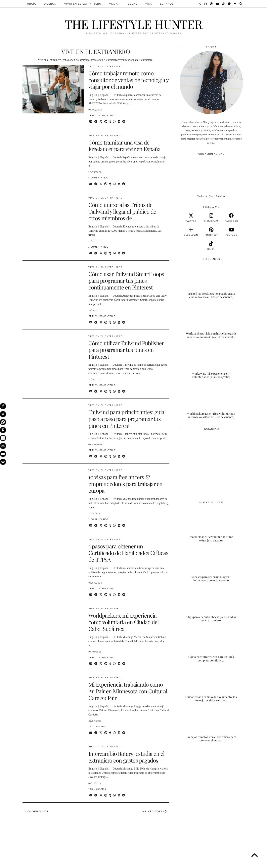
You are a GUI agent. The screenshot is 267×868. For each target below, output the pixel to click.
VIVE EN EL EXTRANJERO (106, 66)
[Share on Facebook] (96, 122)
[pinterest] (211, 232)
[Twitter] (200, 4)
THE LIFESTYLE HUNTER (134, 24)
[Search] (241, 4)
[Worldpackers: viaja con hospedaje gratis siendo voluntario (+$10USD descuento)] (211, 321)
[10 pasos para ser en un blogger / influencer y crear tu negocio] (211, 565)
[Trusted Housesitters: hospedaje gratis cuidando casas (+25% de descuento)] (211, 281)
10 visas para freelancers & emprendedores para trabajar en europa (125, 484)
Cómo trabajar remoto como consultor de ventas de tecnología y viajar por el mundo (128, 80)
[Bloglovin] (235, 4)
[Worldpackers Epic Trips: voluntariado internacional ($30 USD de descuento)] (211, 401)
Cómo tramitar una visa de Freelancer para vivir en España (124, 146)
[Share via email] (91, 122)
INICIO (32, 4)
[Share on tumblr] (110, 122)
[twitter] (191, 218)
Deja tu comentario (102, 115)
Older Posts (37, 811)
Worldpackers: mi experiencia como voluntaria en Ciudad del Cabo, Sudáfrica (124, 622)
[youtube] (231, 232)
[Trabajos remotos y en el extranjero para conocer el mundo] (211, 725)
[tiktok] (211, 246)
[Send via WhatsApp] (114, 122)
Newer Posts (155, 811)
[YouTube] (218, 4)
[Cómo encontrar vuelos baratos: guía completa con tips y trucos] (211, 645)
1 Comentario (97, 727)
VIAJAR (115, 4)
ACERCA (50, 4)
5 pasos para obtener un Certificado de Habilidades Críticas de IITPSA (128, 553)
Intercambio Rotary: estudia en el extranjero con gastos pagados (126, 757)
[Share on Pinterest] (106, 122)
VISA (149, 4)
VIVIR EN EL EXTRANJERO (83, 4)
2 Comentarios (98, 519)
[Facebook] (229, 4)
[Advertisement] (211, 779)
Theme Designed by (226, 864)
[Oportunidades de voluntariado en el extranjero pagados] (211, 525)
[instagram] (211, 218)
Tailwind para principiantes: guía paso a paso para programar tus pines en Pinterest (126, 419)
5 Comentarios (98, 178)
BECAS (133, 4)
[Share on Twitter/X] (101, 122)
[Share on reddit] (124, 122)
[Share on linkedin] (119, 122)
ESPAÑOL (167, 4)
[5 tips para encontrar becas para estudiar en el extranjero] (211, 605)
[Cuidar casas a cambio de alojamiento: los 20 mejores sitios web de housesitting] (211, 685)
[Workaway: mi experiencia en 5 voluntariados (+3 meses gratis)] (211, 361)
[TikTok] (224, 4)
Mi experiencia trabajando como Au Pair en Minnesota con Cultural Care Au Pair (128, 691)
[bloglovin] (191, 232)
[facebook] (231, 218)
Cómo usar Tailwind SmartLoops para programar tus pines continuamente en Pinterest (126, 280)
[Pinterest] (211, 4)
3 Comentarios (98, 247)
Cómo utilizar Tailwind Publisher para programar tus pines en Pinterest (126, 350)
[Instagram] (206, 4)
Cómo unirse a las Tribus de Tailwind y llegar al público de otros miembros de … (122, 211)
